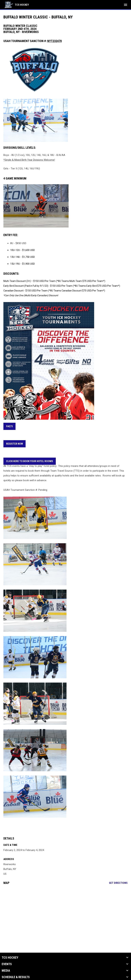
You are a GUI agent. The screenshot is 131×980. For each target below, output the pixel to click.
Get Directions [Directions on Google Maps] (118, 883)
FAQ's (9, 426)
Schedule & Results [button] (16, 977)
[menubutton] (126, 5)
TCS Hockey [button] (10, 958)
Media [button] (6, 971)
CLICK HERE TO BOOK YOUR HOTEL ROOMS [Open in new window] (30, 461)
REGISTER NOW (14, 444)
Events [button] (7, 964)
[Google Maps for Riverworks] (65, 914)
